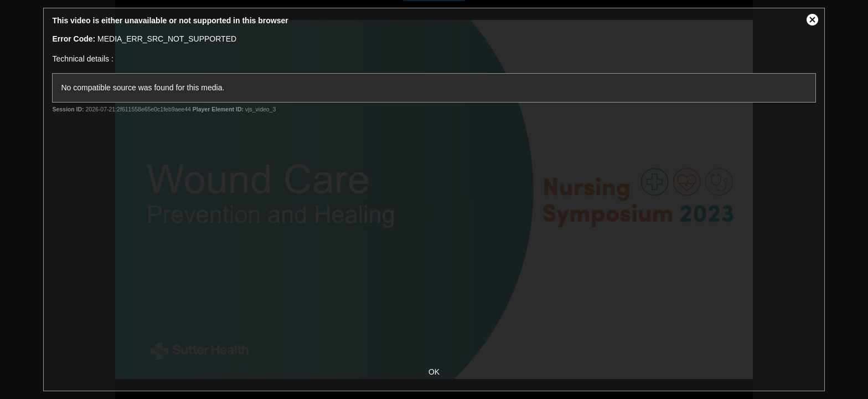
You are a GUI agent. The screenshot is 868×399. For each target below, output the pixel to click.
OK (434, 372)
